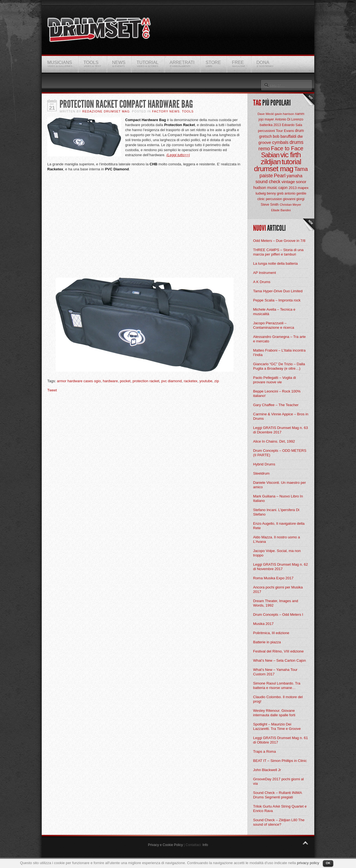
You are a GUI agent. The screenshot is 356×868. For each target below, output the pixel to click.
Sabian (270, 155)
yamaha (294, 176)
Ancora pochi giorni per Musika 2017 (278, 589)
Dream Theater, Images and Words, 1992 (276, 603)
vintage (288, 182)
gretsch (266, 136)
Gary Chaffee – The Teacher (276, 405)
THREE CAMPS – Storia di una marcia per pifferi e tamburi (278, 252)
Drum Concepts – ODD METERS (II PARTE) (280, 453)
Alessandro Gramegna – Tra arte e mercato (279, 339)
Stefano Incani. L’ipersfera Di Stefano (276, 512)
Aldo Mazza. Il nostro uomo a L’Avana (276, 539)
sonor (301, 182)
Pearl (280, 176)
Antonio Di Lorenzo (289, 119)
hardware (110, 381)
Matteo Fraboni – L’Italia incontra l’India (279, 353)
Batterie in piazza (267, 642)
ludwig (261, 193)
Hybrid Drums (264, 464)
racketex (191, 381)
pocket (125, 381)
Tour (279, 131)
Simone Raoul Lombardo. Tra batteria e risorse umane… (277, 686)
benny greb (275, 193)
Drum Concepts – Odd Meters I (278, 615)
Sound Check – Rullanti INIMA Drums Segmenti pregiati (277, 795)
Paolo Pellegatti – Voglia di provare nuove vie (275, 380)
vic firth (291, 155)
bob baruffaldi (285, 136)
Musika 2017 (263, 624)
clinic (261, 199)
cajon (283, 188)
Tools (188, 111)
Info (205, 845)
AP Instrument (264, 273)
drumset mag (274, 169)
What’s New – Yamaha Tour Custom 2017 (275, 672)
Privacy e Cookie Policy (165, 845)
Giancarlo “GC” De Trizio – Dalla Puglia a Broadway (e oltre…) (279, 366)
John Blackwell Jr (267, 770)
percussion (274, 199)
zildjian (271, 162)
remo (264, 149)
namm (300, 114)
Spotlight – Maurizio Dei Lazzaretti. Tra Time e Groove (277, 726)
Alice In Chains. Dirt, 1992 (274, 441)
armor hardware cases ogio (79, 381)
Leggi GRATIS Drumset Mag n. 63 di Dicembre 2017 (280, 430)
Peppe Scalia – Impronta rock (277, 300)
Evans (289, 131)
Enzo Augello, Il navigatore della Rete (279, 526)
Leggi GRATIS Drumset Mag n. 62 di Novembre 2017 (280, 567)
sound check (268, 182)
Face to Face (287, 148)
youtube (206, 381)
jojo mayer (266, 119)
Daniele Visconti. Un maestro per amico (280, 485)
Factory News (166, 111)
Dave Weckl (266, 114)
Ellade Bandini (281, 210)
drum (300, 131)
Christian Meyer (291, 205)
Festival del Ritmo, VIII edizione (278, 651)
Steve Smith (270, 205)
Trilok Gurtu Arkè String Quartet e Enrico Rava (280, 809)
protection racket (146, 381)
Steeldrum (261, 473)
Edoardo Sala (292, 125)
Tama (301, 169)
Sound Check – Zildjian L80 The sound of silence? (279, 822)
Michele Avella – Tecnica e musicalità (274, 312)
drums (296, 142)
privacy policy (308, 863)
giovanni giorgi (294, 199)
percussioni (267, 131)
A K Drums (262, 282)
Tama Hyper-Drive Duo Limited (278, 291)
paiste (266, 176)
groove (265, 142)
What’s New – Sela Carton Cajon (280, 660)
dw (300, 136)
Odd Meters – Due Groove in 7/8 (279, 241)
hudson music (265, 188)
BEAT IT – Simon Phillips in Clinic (280, 761)
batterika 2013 (270, 125)
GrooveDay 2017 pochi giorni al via (278, 781)
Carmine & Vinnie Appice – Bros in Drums (281, 416)
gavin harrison (284, 114)
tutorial (291, 162)
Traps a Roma (264, 751)
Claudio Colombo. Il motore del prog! (278, 699)
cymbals (280, 142)
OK (328, 863)
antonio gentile (295, 193)
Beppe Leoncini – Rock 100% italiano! (277, 393)
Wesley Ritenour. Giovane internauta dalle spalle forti (274, 713)
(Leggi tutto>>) (178, 155)
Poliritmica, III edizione (271, 633)
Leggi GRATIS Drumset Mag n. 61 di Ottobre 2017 (280, 740)
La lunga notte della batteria (275, 263)
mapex (303, 188)
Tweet (52, 390)
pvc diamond (172, 381)
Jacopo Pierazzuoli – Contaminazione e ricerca (274, 325)
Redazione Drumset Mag (106, 111)
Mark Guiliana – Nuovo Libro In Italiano (278, 498)
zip (217, 381)
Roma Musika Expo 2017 (273, 578)
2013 (293, 188)
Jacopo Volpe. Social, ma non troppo (277, 553)
